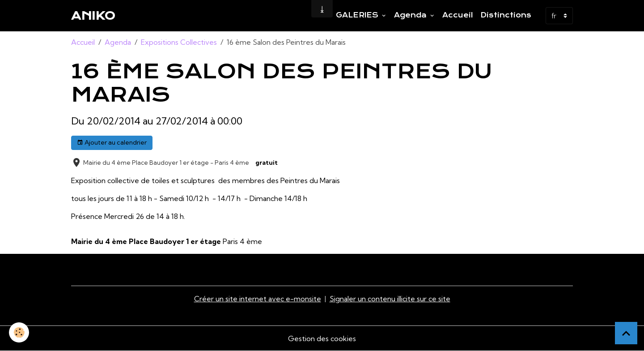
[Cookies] (19, 332)
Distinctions (506, 15)
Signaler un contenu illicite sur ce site (390, 299)
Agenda (411, 15)
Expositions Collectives (179, 42)
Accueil (458, 15)
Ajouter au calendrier (112, 143)
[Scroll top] (626, 333)
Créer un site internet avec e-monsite (258, 299)
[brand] (93, 16)
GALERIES (358, 15)
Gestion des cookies (322, 338)
